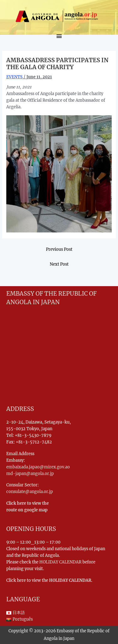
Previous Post (59, 249)
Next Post (59, 264)
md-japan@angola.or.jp (30, 473)
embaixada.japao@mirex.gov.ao (38, 467)
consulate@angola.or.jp (30, 491)
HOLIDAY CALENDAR (60, 562)
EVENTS (14, 77)
